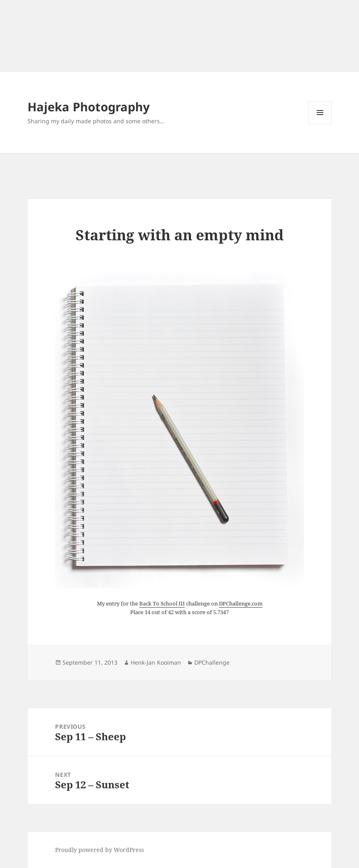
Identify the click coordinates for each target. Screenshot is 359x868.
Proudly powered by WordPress (99, 850)
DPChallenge (212, 662)
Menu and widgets (320, 124)
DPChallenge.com (241, 603)
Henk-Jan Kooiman (156, 662)
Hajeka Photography (89, 107)
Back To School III (162, 603)
